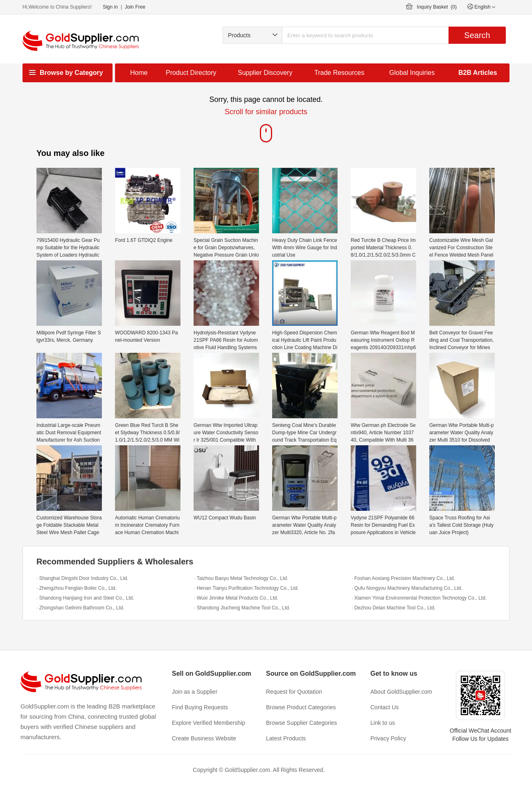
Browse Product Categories (301, 707)
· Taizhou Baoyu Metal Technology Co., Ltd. (241, 578)
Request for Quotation (294, 692)
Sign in (110, 7)
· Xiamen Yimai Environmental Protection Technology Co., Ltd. (419, 598)
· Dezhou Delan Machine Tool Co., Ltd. (393, 608)
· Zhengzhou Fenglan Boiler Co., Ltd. (77, 588)
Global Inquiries (412, 73)
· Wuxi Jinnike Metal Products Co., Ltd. (236, 598)
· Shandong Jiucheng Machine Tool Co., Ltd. (242, 608)
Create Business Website (204, 738)
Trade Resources (339, 73)
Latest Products (286, 738)
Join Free (135, 7)
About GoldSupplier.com (401, 692)
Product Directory (191, 73)
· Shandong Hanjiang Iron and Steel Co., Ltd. (85, 598)
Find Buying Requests (200, 707)
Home (139, 73)
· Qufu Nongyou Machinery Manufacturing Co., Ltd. (407, 588)
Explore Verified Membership (209, 723)
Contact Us (384, 707)
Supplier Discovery (265, 73)
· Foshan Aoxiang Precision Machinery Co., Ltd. (403, 578)
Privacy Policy (388, 738)
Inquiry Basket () (437, 7)
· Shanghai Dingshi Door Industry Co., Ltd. (82, 578)
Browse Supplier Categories (302, 723)
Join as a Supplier (195, 692)
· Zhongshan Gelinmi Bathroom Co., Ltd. (80, 608)
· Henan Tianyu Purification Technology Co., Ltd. (246, 588)
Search (477, 35)
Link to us (383, 723)
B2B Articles (478, 73)
